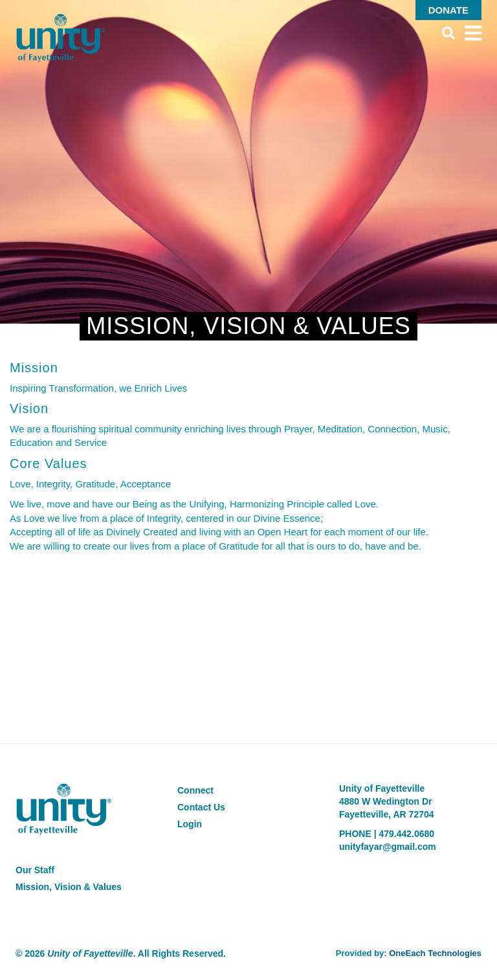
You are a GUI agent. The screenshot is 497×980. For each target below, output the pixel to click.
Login (190, 824)
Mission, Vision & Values (69, 887)
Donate (448, 10)
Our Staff (35, 870)
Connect (195, 790)
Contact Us (201, 807)
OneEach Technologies (435, 953)
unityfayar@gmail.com (388, 847)
